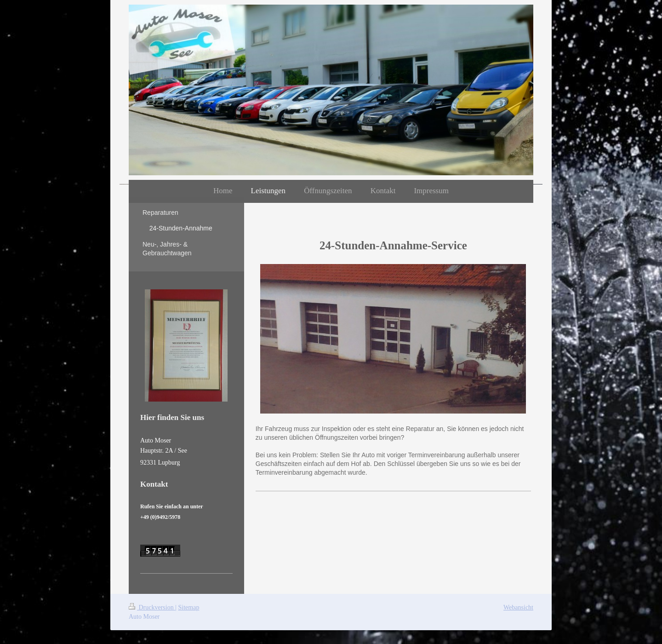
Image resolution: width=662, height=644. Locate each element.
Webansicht (518, 607)
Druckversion (152, 607)
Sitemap (189, 607)
